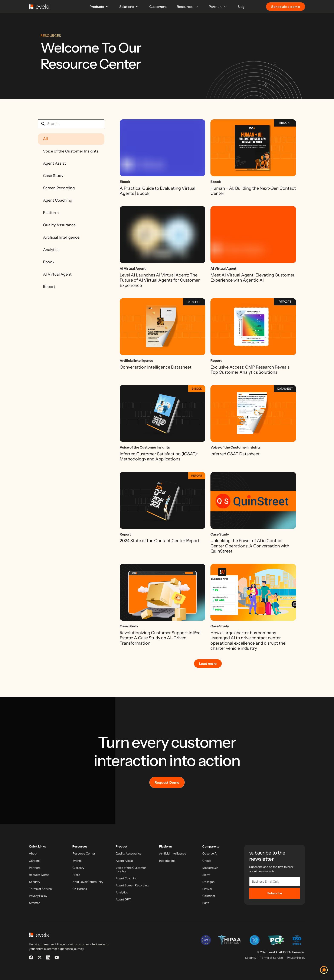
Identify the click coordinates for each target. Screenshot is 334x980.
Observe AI (210, 854)
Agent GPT (123, 900)
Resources (188, 7)
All (45, 139)
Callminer (209, 896)
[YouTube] (57, 957)
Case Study (53, 176)
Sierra (206, 875)
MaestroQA (210, 868)
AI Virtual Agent (57, 274)
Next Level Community (88, 882)
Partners (218, 7)
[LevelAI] (40, 7)
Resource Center (84, 854)
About (33, 854)
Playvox (207, 889)
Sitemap (35, 903)
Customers (158, 7)
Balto (206, 903)
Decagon (208, 882)
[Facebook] (31, 957)
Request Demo (167, 782)
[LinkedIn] (48, 957)
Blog (241, 7)
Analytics (51, 250)
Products (99, 7)
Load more (208, 664)
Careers (34, 861)
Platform (51, 213)
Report (49, 287)
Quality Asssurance (129, 854)
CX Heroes (80, 889)
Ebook (49, 262)
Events (77, 861)
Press (76, 875)
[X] (40, 957)
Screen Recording (59, 188)
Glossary (78, 868)
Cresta (207, 861)
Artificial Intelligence (61, 237)
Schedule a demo (286, 7)
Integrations (167, 861)
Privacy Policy (38, 896)
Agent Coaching (58, 200)
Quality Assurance (59, 225)
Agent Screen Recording (132, 885)
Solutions (129, 7)
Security (35, 882)
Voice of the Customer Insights (71, 151)
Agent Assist (54, 163)
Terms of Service (40, 889)
